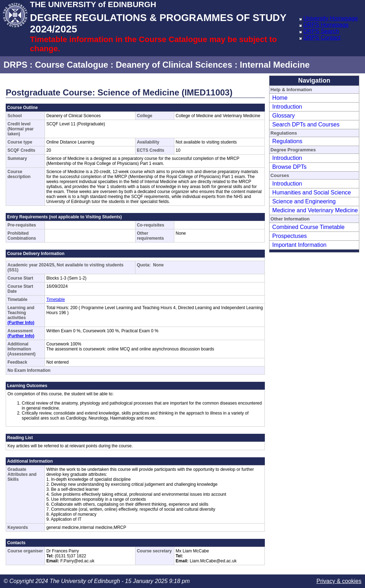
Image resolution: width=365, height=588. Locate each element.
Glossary (284, 116)
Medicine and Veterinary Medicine (315, 210)
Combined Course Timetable (309, 227)
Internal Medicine (275, 65)
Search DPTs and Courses (306, 124)
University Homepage (331, 18)
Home (280, 98)
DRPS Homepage (326, 25)
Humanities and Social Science (312, 192)
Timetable (56, 300)
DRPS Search (321, 31)
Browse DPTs (289, 167)
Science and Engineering (304, 201)
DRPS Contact (322, 38)
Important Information (299, 245)
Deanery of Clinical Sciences (174, 65)
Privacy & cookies (339, 581)
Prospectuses (290, 236)
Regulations (287, 141)
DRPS (16, 65)
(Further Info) (21, 323)
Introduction (287, 107)
